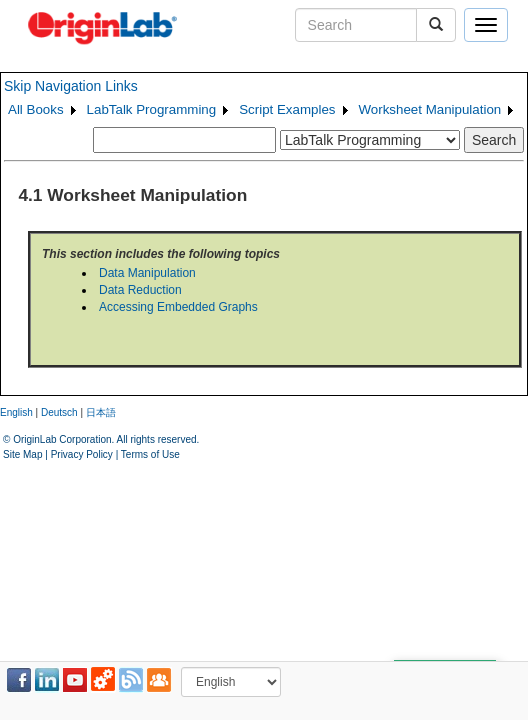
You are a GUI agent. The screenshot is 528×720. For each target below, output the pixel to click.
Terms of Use (150, 454)
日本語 (101, 412)
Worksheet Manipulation (430, 109)
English (16, 412)
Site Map (22, 454)
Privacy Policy (82, 454)
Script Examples (287, 109)
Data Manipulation (147, 273)
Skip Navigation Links (71, 86)
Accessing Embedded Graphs (178, 307)
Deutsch (59, 412)
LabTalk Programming (152, 109)
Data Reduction (140, 290)
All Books (36, 109)
